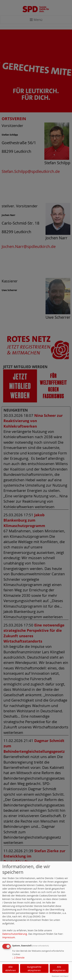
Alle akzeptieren (59, 969)
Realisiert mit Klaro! (60, 976)
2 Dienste (18, 958)
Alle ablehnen (11, 969)
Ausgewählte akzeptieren (34, 969)
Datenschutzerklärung (15, 934)
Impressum (9, 937)
